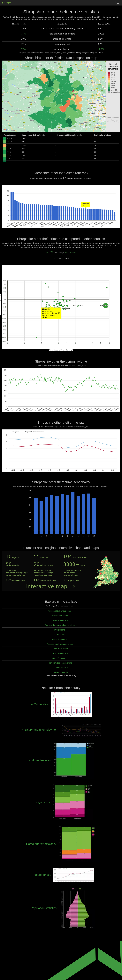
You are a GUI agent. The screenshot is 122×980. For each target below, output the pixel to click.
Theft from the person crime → (61, 663)
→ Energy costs (61, 802)
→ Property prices (61, 875)
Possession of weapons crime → (61, 644)
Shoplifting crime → (61, 658)
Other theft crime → (61, 639)
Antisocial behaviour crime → (61, 611)
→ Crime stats (61, 704)
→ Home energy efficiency (61, 844)
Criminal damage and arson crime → (61, 625)
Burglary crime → (61, 620)
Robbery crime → (61, 653)
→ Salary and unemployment (61, 730)
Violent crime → (61, 672)
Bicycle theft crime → (61, 616)
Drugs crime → (61, 630)
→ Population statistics (61, 908)
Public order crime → (61, 649)
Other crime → (61, 635)
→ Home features (61, 760)
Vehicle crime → (61, 668)
